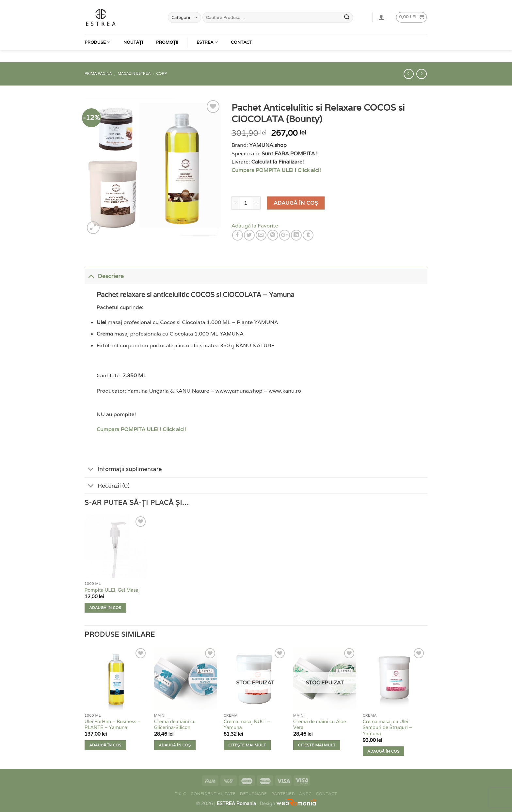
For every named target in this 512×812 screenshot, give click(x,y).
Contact (241, 33)
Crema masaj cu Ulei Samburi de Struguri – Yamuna (387, 728)
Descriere (104, 276)
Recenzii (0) (107, 486)
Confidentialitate (213, 794)
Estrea (207, 33)
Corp (162, 73)
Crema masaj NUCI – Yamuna (247, 725)
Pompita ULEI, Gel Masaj (112, 590)
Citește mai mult (247, 745)
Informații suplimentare (123, 470)
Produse (97, 33)
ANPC (306, 794)
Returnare (253, 794)
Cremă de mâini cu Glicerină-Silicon (175, 725)
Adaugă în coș (296, 203)
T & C (181, 794)
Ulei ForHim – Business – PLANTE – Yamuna (113, 725)
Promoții (167, 33)
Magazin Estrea (134, 73)
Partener (283, 794)
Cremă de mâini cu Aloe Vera (320, 725)
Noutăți (133, 33)
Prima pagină (98, 73)
